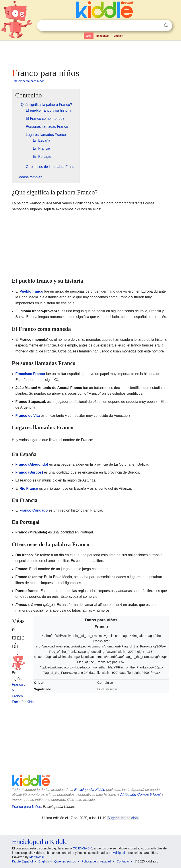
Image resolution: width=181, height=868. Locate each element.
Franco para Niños (27, 807)
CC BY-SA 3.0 (83, 848)
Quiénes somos (65, 861)
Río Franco (29, 488)
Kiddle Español (22, 861)
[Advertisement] (91, 53)
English (118, 36)
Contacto (123, 861)
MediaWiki (36, 857)
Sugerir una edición (123, 818)
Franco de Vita (28, 416)
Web (89, 36)
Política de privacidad (96, 861)
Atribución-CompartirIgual (140, 795)
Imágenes (102, 36)
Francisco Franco (30, 374)
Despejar (157, 26)
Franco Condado (34, 510)
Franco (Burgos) (29, 472)
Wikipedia (120, 853)
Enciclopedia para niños (28, 81)
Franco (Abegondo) (32, 464)
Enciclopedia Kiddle (90, 790)
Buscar (166, 26)
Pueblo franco (31, 291)
